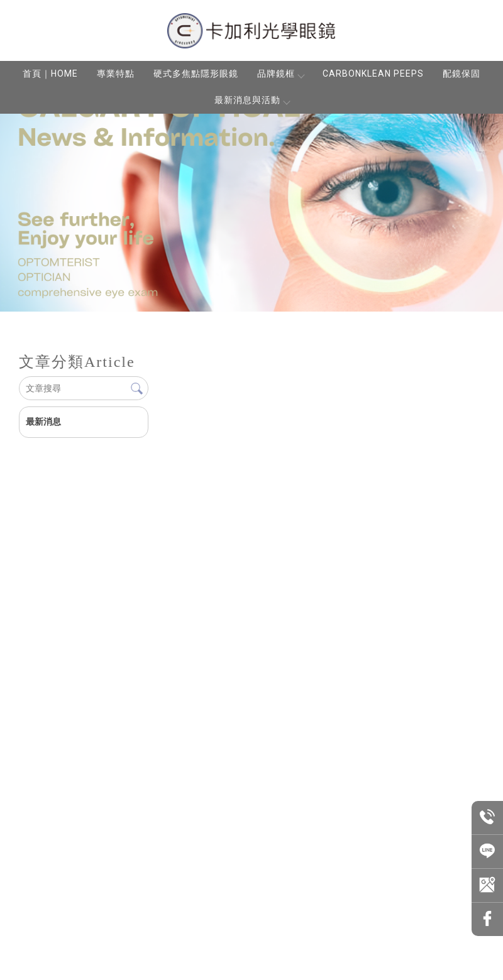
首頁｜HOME (50, 73)
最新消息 (43, 422)
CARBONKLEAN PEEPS (373, 73)
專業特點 (116, 73)
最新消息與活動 (252, 100)
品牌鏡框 (280, 73)
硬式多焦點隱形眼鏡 (196, 73)
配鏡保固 (462, 73)
